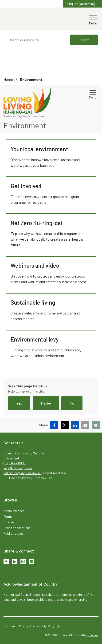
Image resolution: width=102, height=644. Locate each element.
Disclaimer (11, 626)
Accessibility (38, 626)
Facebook (6, 562)
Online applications (17, 528)
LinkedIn (15, 562)
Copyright (54, 626)
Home (8, 79)
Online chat (11, 458)
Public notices (14, 533)
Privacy (24, 626)
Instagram (23, 562)
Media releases (14, 511)
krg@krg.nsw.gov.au (18, 468)
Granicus (93, 635)
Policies (9, 522)
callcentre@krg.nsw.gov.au (22, 473)
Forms (8, 516)
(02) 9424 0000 (15, 463)
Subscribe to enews (32, 562)
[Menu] (93, 18)
